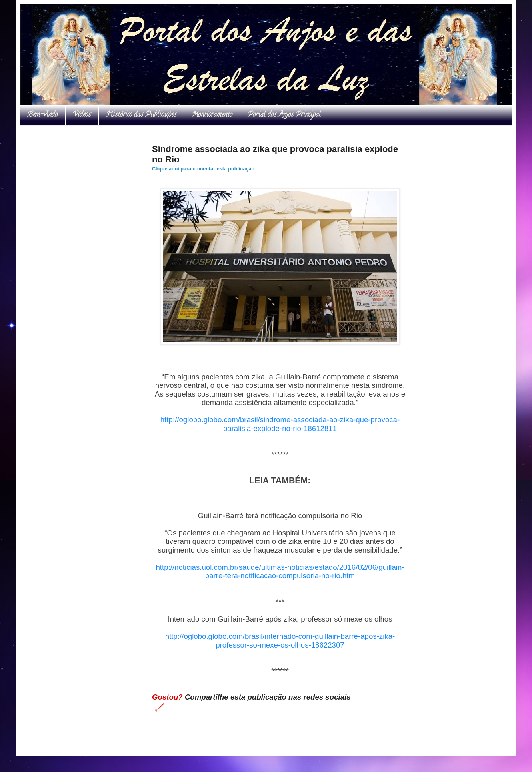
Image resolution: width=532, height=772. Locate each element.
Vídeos (82, 115)
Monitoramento (212, 115)
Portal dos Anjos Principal (284, 115)
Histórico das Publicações (141, 115)
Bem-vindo (42, 115)
